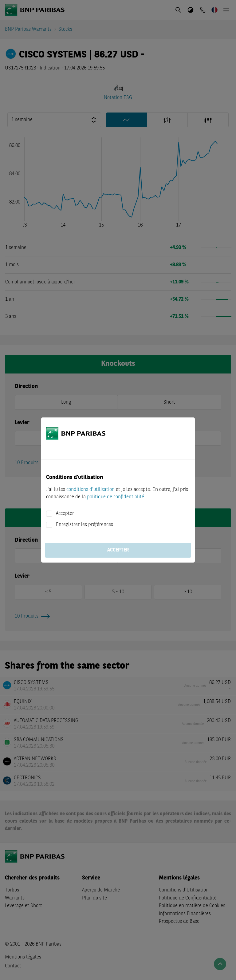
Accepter (65, 514)
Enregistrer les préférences (85, 525)
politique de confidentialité (116, 497)
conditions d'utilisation (90, 490)
